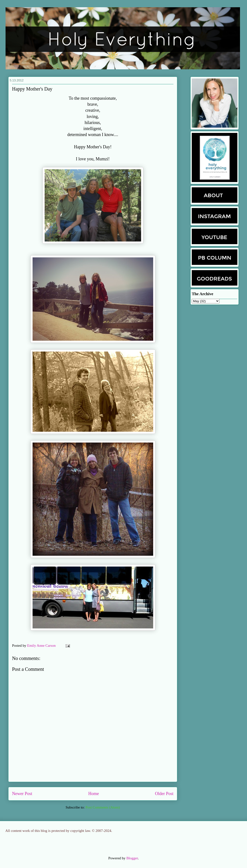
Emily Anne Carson (42, 646)
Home (94, 794)
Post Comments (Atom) (103, 807)
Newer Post (22, 794)
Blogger (132, 858)
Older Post (164, 794)
